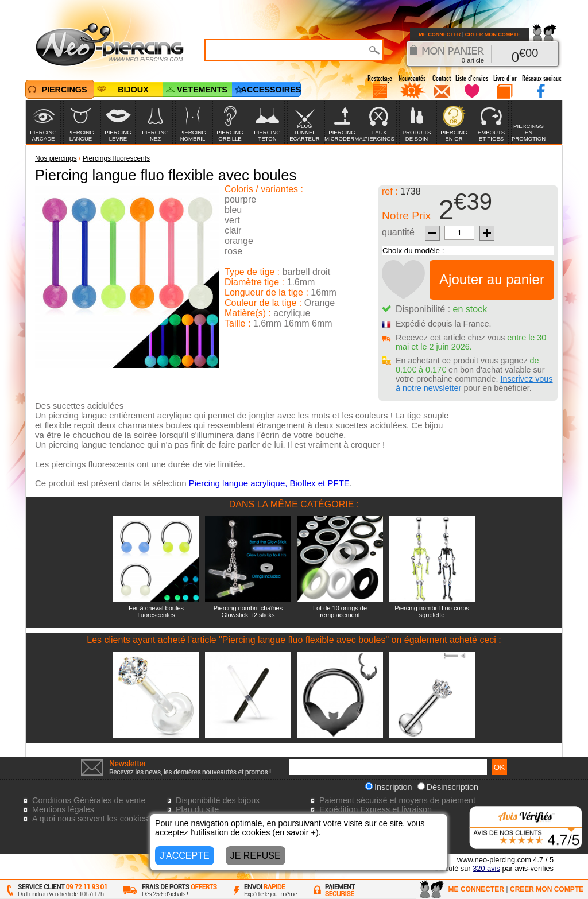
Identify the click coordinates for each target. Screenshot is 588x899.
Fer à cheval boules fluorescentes (156, 611)
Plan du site (197, 809)
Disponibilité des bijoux (218, 800)
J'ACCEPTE (185, 856)
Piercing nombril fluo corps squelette (432, 611)
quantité (398, 232)
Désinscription (448, 787)
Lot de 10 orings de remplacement (340, 611)
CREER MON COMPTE (493, 34)
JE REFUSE (256, 856)
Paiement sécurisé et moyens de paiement (397, 800)
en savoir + (295, 832)
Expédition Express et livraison (376, 809)
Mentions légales (63, 809)
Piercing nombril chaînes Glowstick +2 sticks (248, 611)
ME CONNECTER (440, 34)
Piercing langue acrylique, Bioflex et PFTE (269, 483)
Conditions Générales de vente (89, 800)
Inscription (389, 787)
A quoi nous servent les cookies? (92, 819)
